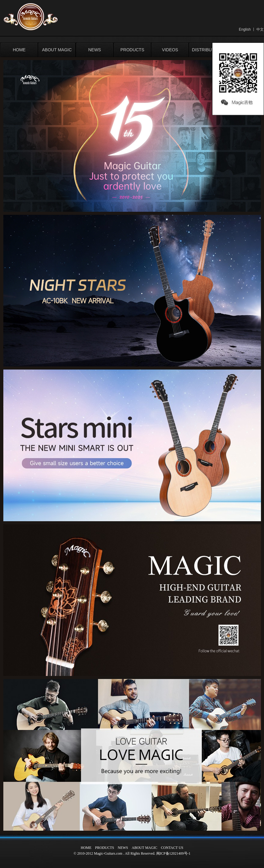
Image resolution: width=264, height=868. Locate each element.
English (245, 29)
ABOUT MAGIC (57, 50)
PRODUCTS (132, 50)
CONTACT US (172, 848)
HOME (19, 50)
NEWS (95, 50)
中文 (260, 29)
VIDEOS (170, 50)
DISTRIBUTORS (208, 50)
